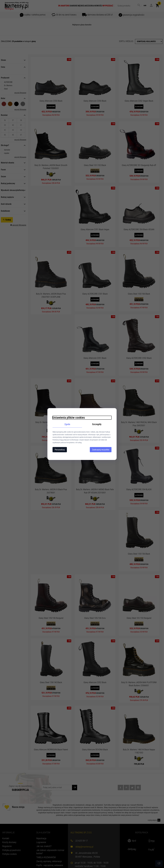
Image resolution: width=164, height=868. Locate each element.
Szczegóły (97, 424)
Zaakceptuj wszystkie (101, 450)
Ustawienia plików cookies (69, 418)
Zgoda (67, 424)
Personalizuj (60, 450)
